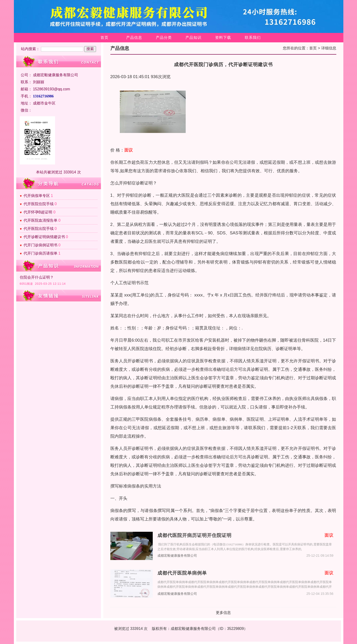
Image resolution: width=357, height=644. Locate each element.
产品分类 (164, 38)
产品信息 (134, 38)
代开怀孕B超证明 (38, 212)
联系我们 (253, 38)
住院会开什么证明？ (37, 277)
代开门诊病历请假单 (40, 253)
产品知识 (193, 38)
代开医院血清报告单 (40, 220)
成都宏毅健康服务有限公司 (177, 556)
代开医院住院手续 (39, 204)
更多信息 (223, 613)
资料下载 (223, 38)
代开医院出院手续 (39, 229)
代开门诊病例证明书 (40, 245)
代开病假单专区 (37, 196)
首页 (104, 38)
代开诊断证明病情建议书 (44, 237)
